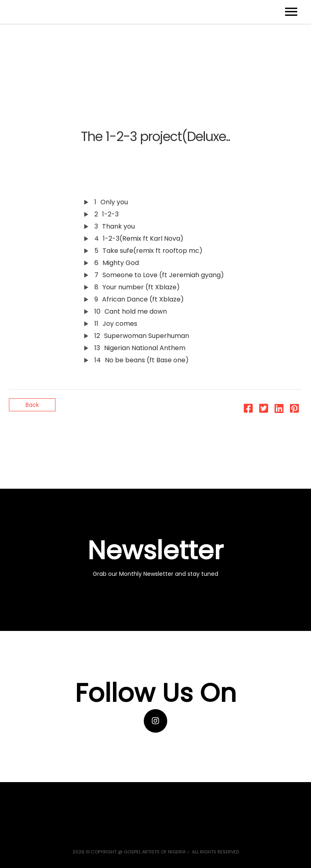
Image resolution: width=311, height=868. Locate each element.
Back (32, 405)
